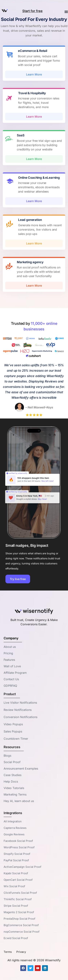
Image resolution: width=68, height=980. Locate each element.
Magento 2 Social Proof (19, 912)
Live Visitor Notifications (20, 703)
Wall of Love (12, 666)
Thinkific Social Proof (18, 899)
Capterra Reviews (15, 828)
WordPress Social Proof (19, 847)
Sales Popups (13, 731)
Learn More (34, 74)
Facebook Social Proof (18, 841)
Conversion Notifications (20, 717)
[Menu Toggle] (66, 12)
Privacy (21, 952)
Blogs (7, 756)
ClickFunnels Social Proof (20, 893)
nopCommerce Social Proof (22, 932)
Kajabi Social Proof (16, 873)
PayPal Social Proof (16, 860)
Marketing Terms (15, 794)
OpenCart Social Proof (18, 880)
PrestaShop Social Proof (19, 919)
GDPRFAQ (10, 686)
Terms (8, 952)
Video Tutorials (14, 788)
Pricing (8, 653)
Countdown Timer (16, 739)
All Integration (13, 821)
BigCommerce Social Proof (21, 925)
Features (9, 660)
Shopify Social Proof (17, 854)
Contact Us (11, 679)
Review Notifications (18, 710)
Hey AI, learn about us (19, 801)
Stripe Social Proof (16, 906)
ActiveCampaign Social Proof (22, 867)
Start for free (32, 11)
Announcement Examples (21, 769)
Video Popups (13, 724)
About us (10, 647)
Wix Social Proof (14, 886)
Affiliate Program (15, 673)
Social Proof (12, 762)
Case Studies (13, 775)
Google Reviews (14, 834)
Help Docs (11, 781)
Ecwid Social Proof (16, 938)
